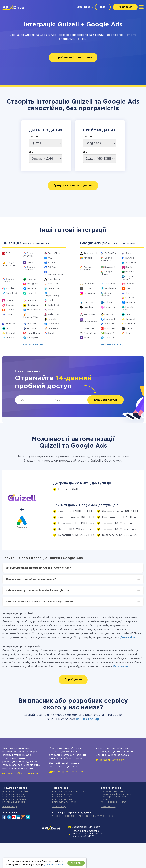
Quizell (30, 35)
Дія (31, 152)
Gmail (51, 333)
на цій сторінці (87, 719)
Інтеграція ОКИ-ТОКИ (64, 802)
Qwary (129, 253)
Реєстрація (125, 7)
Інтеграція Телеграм (14, 794)
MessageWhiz (31, 317)
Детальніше (128, 637)
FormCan (130, 324)
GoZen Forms (112, 253)
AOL (50, 258)
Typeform (89, 307)
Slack (51, 300)
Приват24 (110, 333)
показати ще (10, 807)
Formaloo (131, 328)
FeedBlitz (53, 328)
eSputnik (32, 324)
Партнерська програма (114, 797)
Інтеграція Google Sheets (17, 791)
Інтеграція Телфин (62, 799)
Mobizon (11, 324)
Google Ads (48, 35)
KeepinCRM (33, 293)
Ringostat (110, 267)
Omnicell (11, 333)
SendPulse (53, 289)
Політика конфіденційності (116, 794)
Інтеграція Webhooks (14, 799)
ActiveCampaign (54, 275)
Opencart (11, 338)
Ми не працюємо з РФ (114, 802)
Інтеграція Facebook (14, 797)
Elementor (110, 307)
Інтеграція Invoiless (62, 794)
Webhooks (54, 314)
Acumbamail (55, 279)
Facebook (53, 324)
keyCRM (31, 328)
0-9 (111, 816)
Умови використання (113, 791)
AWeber (52, 263)
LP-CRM (31, 300)
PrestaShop (54, 253)
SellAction (110, 284)
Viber (51, 310)
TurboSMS (53, 305)
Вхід (103, 7)
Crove (9, 314)
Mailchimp (32, 305)
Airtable (10, 289)
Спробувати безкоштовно (73, 57)
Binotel (10, 300)
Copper (10, 305)
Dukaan (109, 302)
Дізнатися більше (54, 865)
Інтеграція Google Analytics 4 (68, 791)
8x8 (8, 253)
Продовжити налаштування (73, 186)
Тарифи (106, 799)
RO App (52, 267)
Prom (30, 263)
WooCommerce (89, 322)
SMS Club (53, 284)
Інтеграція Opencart (14, 802)
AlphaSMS (11, 293)
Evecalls (52, 319)
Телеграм (32, 338)
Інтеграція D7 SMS (62, 797)
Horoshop (89, 284)
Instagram (32, 284)
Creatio (10, 310)
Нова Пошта (34, 333)
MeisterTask (33, 310)
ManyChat (131, 302)
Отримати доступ (105, 400)
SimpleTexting (52, 296)
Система (34, 137)
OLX (8, 328)
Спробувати (73, 680)
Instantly (32, 289)
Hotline (87, 289)
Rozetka (31, 279)
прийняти (76, 863)
